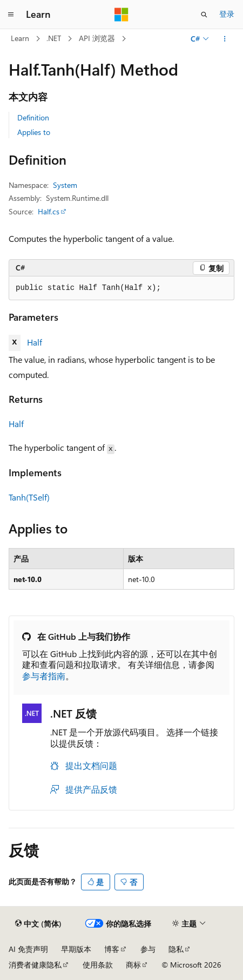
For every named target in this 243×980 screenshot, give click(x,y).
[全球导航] (11, 15)
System (65, 185)
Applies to (34, 132)
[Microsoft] (122, 15)
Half (35, 342)
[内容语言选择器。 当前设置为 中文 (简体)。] (38, 924)
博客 (112, 949)
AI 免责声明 (28, 949)
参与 (148, 949)
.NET (54, 38)
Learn (20, 38)
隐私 (176, 949)
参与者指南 (44, 676)
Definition (33, 117)
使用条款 (98, 965)
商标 (133, 965)
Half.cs (49, 211)
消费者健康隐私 (35, 965)
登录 (227, 14)
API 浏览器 (97, 38)
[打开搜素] (204, 15)
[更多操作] (225, 39)
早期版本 (76, 949)
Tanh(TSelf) (29, 497)
